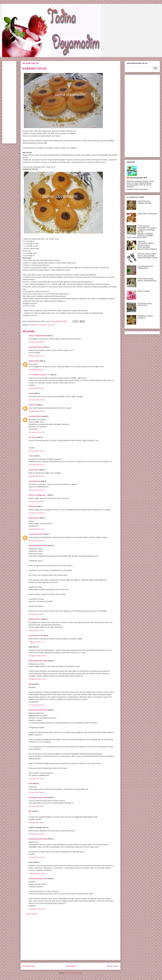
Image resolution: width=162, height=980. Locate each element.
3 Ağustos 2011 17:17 (37, 642)
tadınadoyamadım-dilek (38, 545)
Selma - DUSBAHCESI (38, 336)
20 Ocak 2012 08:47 (36, 806)
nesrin (31, 393)
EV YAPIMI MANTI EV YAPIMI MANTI (145, 267)
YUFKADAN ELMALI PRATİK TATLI (145, 305)
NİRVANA (32, 506)
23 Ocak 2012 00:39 (36, 823)
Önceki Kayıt (112, 966)
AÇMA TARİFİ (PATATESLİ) (147, 214)
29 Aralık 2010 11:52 (36, 529)
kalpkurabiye (34, 361)
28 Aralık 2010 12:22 (36, 356)
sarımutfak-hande (36, 347)
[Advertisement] (70, 940)
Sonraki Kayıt (29, 966)
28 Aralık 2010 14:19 (36, 388)
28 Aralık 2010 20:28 (36, 476)
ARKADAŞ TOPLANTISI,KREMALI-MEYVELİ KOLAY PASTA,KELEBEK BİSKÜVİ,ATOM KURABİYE (147, 245)
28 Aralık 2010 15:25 (36, 400)
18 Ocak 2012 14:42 (36, 779)
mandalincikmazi (35, 416)
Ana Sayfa (71, 966)
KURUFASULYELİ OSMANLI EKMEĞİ (144, 202)
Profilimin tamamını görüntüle (137, 189)
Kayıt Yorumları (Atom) (74, 973)
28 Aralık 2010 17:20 (36, 432)
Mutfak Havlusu (35, 619)
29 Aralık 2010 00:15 (36, 501)
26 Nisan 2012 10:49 (36, 857)
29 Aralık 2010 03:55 (36, 513)
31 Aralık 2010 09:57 (36, 614)
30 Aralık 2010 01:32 (36, 541)
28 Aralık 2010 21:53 (36, 490)
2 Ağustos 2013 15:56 (37, 874)
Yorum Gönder (31, 914)
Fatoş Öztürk (34, 470)
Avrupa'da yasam (36, 534)
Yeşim (31, 456)
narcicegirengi (34, 481)
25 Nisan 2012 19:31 (36, 834)
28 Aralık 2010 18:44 (36, 451)
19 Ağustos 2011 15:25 (37, 656)
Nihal (31, 684)
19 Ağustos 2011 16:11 (37, 679)
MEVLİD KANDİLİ (144, 291)
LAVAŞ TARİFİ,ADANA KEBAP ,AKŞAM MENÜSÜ (147, 280)
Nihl (30, 811)
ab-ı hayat (33, 437)
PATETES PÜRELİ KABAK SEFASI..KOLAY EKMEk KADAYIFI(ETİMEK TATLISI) (148, 256)
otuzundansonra (35, 635)
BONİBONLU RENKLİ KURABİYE (145, 317)
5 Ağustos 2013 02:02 (37, 909)
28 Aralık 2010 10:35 (36, 342)
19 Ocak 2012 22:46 (36, 792)
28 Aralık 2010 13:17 (36, 370)
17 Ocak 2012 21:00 (36, 705)
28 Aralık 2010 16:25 (36, 411)
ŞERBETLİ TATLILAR (38, 325)
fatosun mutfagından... (38, 495)
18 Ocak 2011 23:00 (36, 630)
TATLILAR (51, 325)
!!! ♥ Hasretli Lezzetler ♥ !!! (39, 375)
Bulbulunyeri (34, 518)
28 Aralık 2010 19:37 (36, 465)
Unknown (32, 405)
